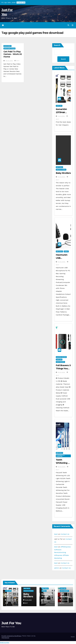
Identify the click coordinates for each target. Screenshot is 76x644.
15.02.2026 (62, 372)
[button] (68, 25)
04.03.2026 (62, 262)
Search (57, 45)
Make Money (7, 46)
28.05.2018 (9, 61)
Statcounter (5, 642)
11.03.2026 (61, 116)
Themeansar (5, 638)
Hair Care (59, 106)
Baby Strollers (63, 173)
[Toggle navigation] (73, 25)
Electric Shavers (61, 357)
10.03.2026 (62, 177)
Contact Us (65, 534)
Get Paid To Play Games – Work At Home (13, 54)
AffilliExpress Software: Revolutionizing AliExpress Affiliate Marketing (62, 552)
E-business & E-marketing (61, 456)
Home (73, 637)
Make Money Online (9, 48)
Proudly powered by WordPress (11, 636)
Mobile (66, 251)
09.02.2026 (62, 467)
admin (57, 568)
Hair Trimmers (60, 362)
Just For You (11, 623)
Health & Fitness (61, 170)
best (17, 61)
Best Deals (59, 167)
